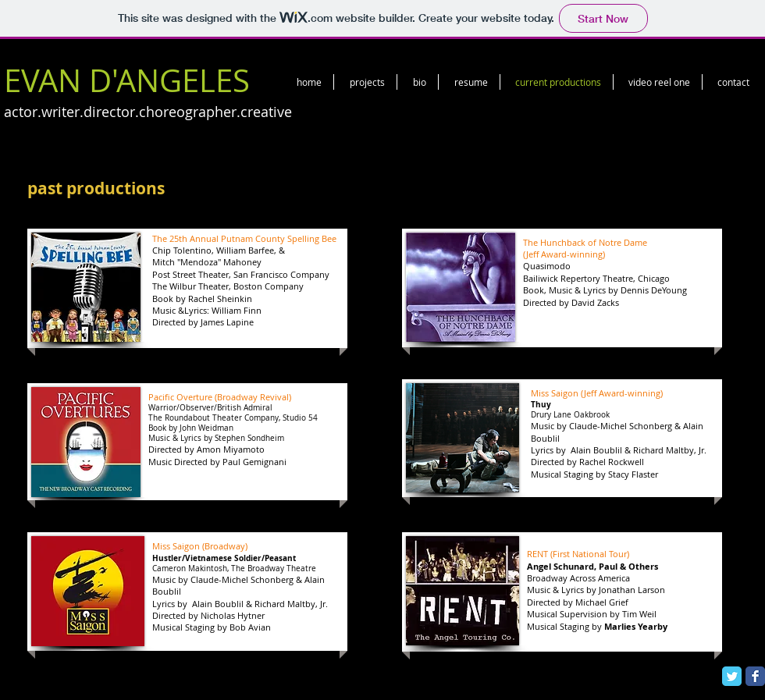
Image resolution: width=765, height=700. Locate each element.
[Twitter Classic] (732, 676)
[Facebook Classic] (755, 676)
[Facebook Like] (608, 121)
